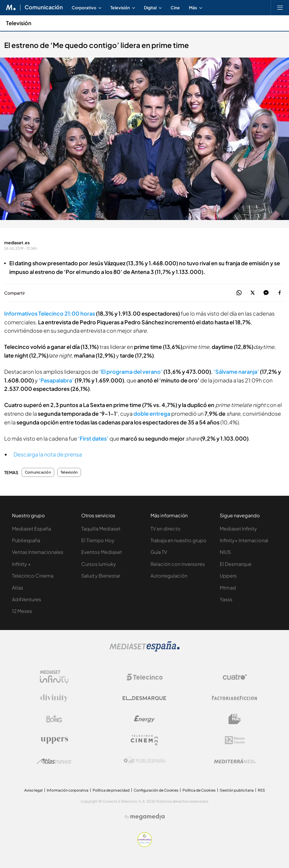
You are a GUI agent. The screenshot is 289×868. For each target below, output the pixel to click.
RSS (261, 790)
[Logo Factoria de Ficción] (235, 698)
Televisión (69, 472)
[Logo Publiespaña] (144, 761)
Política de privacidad (111, 790)
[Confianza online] (145, 845)
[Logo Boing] (54, 719)
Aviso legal (33, 790)
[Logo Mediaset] (144, 650)
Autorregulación (169, 576)
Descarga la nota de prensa (48, 454)
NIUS (225, 552)
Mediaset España (31, 529)
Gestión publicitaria (237, 790)
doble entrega (152, 413)
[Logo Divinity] (54, 698)
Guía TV (159, 552)
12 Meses (22, 611)
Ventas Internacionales (38, 552)
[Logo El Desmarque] (144, 698)
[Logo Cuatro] (235, 677)
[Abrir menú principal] (280, 7)
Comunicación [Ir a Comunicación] (44, 7)
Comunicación (38, 472)
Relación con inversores (178, 564)
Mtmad (228, 588)
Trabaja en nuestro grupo (179, 540)
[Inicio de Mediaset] (11, 7)
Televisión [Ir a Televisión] (19, 23)
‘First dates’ (93, 438)
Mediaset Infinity (238, 529)
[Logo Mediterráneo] (235, 761)
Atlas (18, 588)
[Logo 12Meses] (235, 740)
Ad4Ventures (27, 599)
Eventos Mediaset (102, 552)
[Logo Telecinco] (144, 677)
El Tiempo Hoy (98, 540)
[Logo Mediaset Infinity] (54, 677)
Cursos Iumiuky (99, 564)
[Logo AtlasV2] (54, 761)
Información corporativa (68, 790)
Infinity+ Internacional (244, 540)
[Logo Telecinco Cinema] (144, 740)
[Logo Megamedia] (147, 817)
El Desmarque (236, 564)
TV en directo (165, 529)
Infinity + (21, 564)
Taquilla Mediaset (101, 529)
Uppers (228, 576)
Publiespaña (26, 540)
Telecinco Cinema (33, 576)
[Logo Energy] (144, 719)
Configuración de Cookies (156, 790)
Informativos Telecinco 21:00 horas (50, 313)
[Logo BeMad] (235, 719)
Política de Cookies (199, 790)
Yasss (226, 599)
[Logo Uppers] (54, 740)
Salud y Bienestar (101, 576)
